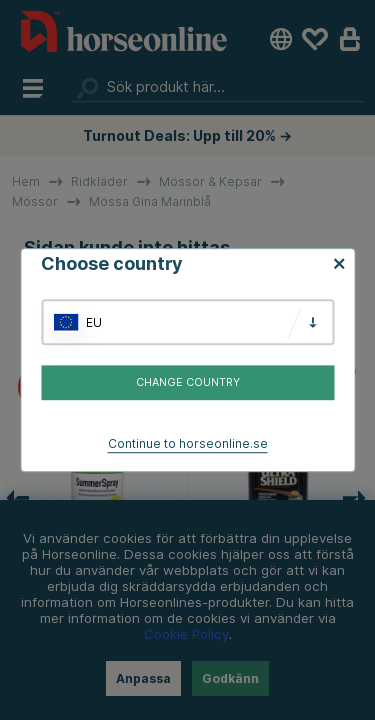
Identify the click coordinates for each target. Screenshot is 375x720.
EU (94, 322)
